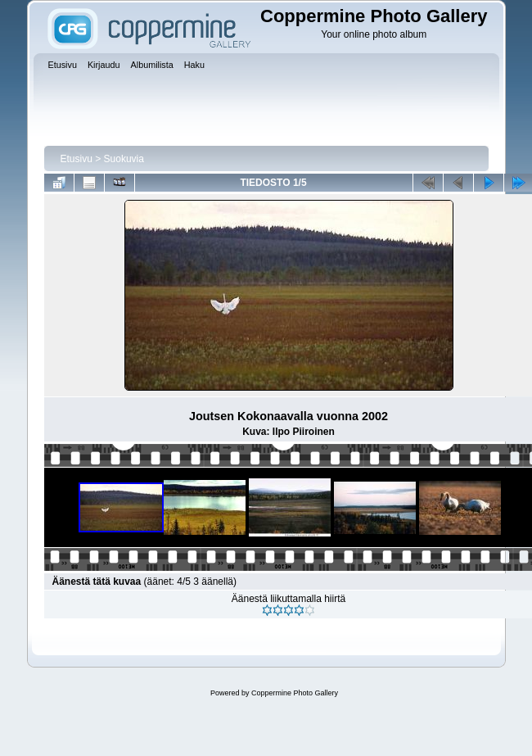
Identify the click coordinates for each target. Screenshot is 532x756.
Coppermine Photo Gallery (295, 693)
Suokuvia (124, 159)
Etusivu (77, 159)
